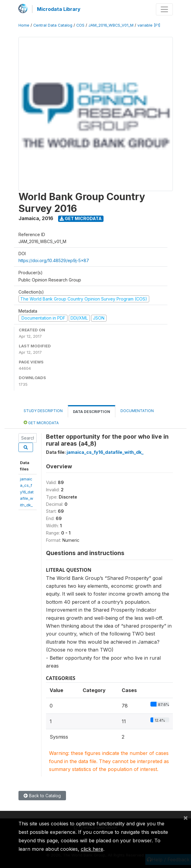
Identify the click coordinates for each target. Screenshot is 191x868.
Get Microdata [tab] (41, 423)
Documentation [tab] (137, 411)
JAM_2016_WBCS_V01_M (111, 25)
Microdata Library (59, 9)
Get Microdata (81, 218)
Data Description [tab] (92, 412)
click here (92, 849)
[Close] (186, 818)
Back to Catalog (42, 796)
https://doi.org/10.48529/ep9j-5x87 (54, 260)
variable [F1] (149, 25)
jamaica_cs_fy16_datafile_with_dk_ (27, 492)
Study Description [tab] (43, 411)
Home (24, 25)
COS (80, 25)
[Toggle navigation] (164, 9)
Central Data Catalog (53, 25)
